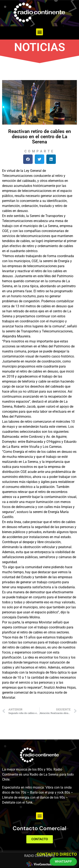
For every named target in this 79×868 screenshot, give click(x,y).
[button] (39, 32)
